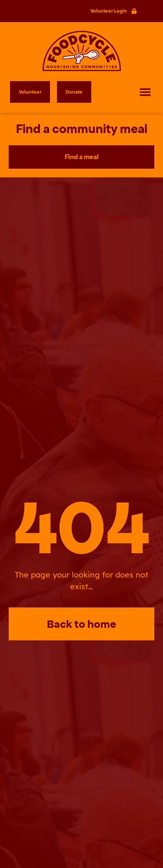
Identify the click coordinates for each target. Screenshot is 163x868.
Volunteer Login (109, 11)
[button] (145, 92)
